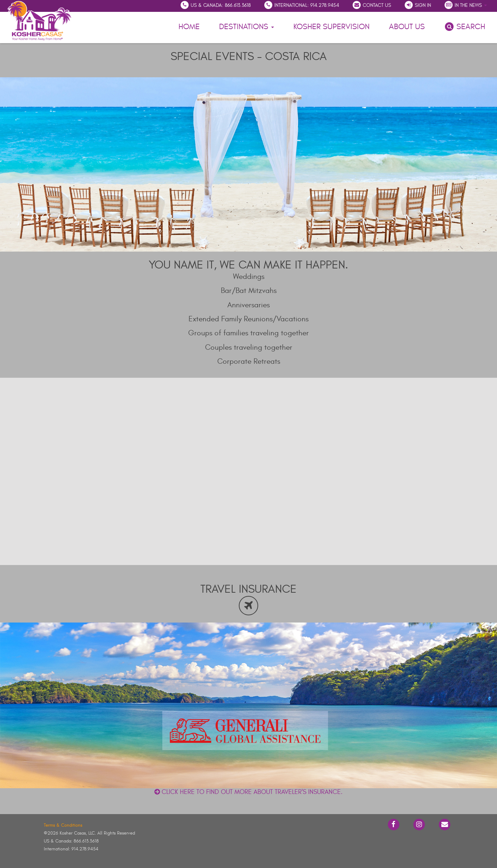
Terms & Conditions (63, 825)
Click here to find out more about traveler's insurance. (249, 792)
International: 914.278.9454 (301, 5)
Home (189, 27)
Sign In (417, 5)
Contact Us (371, 5)
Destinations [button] (247, 27)
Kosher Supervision (331, 27)
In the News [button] (465, 5)
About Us (408, 26)
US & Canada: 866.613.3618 (215, 5)
